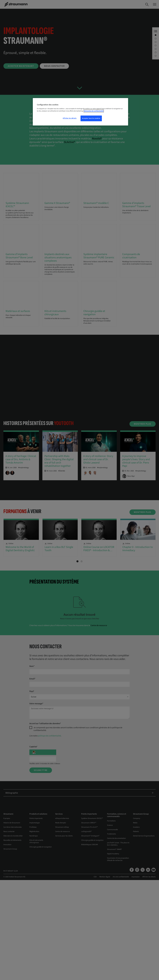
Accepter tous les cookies (91, 118)
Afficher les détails (70, 118)
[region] (81, 112)
